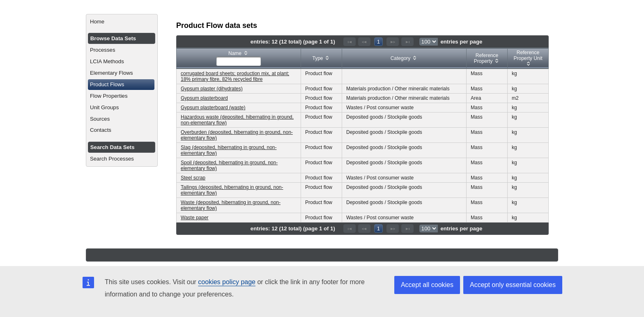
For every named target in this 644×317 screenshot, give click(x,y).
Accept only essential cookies (513, 285)
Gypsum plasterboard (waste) (213, 108)
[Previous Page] (364, 42)
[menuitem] (122, 22)
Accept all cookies (427, 285)
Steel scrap (193, 178)
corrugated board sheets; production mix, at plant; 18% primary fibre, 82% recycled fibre (235, 76)
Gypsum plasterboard (204, 98)
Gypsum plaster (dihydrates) (212, 89)
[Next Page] (393, 42)
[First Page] (350, 42)
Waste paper (195, 218)
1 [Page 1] (378, 42)
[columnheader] (239, 59)
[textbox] (239, 61)
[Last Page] (407, 42)
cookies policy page (227, 282)
